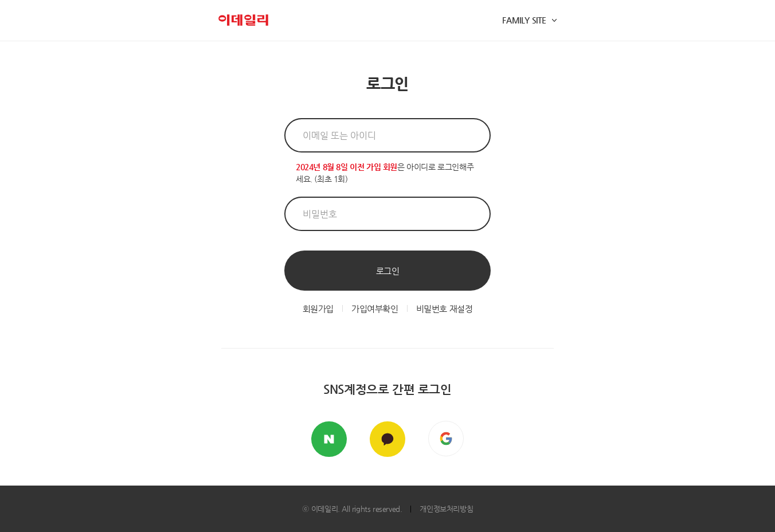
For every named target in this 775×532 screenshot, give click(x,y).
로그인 (388, 271)
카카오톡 (387, 439)
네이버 (329, 439)
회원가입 (318, 309)
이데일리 (243, 20)
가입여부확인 (375, 309)
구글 (446, 439)
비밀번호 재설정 (445, 309)
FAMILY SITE (524, 20)
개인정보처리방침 (446, 509)
